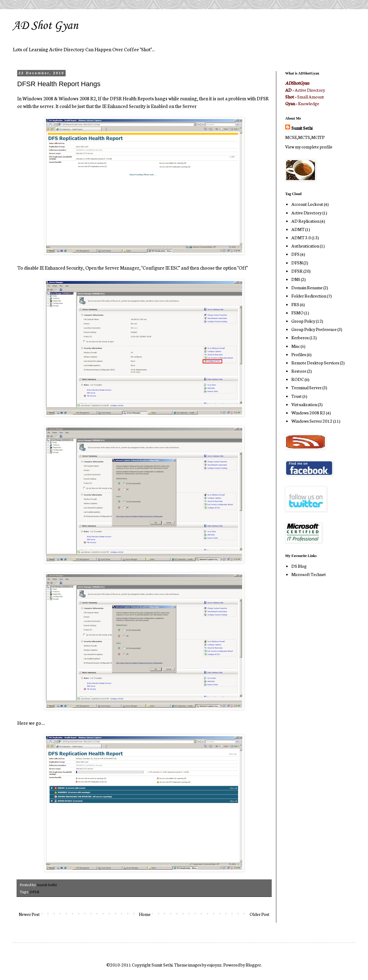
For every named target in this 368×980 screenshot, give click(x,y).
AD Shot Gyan (45, 26)
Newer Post (29, 914)
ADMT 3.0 (301, 237)
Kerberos (300, 337)
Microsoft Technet (309, 574)
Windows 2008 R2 (308, 413)
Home (145, 914)
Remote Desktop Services (315, 363)
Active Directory (307, 213)
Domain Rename (307, 287)
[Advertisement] (304, 680)
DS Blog (299, 566)
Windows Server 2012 (312, 421)
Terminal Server (307, 387)
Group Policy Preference (314, 329)
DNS (296, 279)
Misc (296, 346)
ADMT (298, 229)
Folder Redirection (309, 296)
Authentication (305, 246)
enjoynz (214, 965)
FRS (295, 304)
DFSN (297, 263)
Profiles (299, 354)
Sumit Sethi (302, 128)
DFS (295, 254)
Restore (299, 371)
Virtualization (304, 404)
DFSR (34, 891)
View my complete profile (309, 147)
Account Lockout (307, 204)
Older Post (260, 914)
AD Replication (305, 221)
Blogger (253, 965)
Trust (297, 396)
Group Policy (303, 321)
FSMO (297, 313)
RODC (298, 379)
